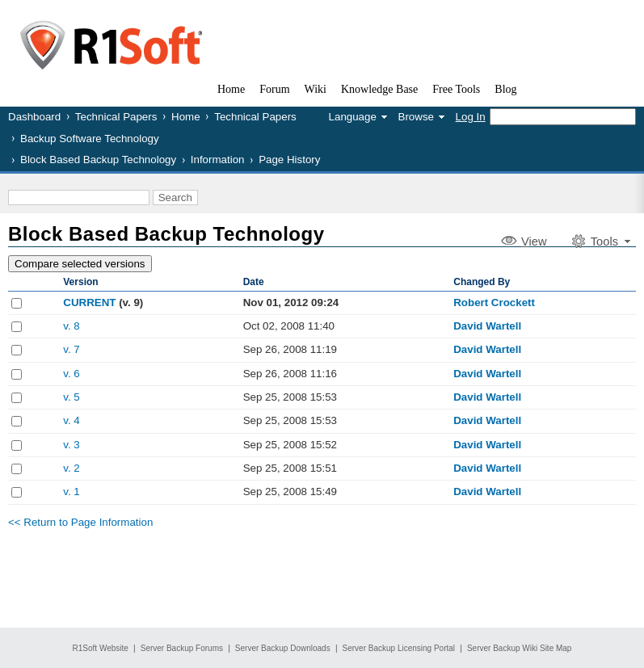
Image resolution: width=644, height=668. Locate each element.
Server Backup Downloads (283, 648)
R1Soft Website (101, 648)
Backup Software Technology (90, 139)
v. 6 (72, 374)
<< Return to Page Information (80, 522)
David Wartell (487, 326)
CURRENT (89, 302)
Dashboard (34, 117)
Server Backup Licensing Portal (399, 648)
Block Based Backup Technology (98, 160)
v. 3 (72, 445)
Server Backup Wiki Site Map (520, 648)
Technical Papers (116, 117)
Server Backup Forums (182, 648)
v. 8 (72, 326)
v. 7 (72, 349)
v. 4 (72, 420)
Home (186, 117)
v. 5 (72, 397)
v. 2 (72, 468)
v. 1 (72, 492)
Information (218, 160)
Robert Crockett (494, 302)
